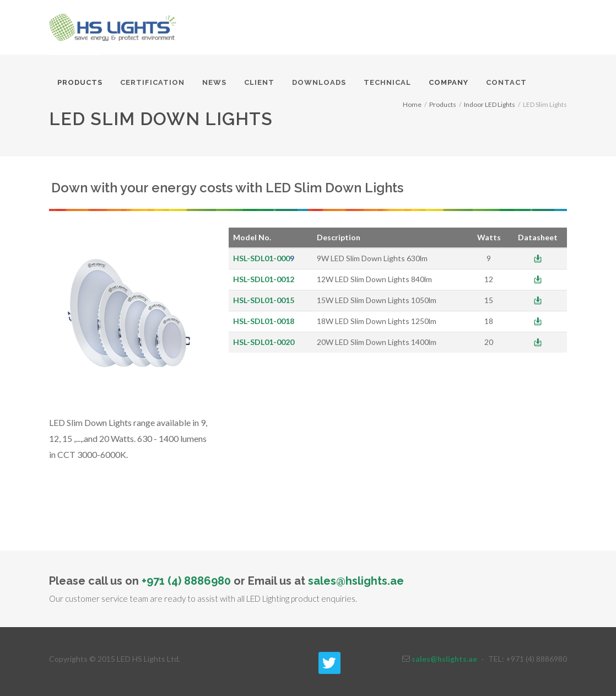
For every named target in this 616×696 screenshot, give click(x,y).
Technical (387, 82)
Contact (506, 82)
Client (259, 82)
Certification (152, 82)
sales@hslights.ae (356, 581)
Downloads (319, 82)
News (214, 82)
